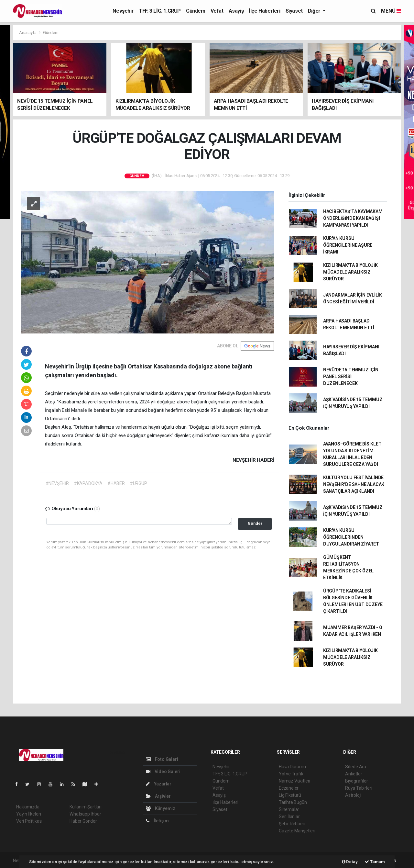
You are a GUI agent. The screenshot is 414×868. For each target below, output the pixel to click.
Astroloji (353, 795)
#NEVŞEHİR (57, 483)
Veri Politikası (29, 821)
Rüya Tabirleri (359, 788)
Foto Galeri (162, 759)
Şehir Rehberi (292, 824)
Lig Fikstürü (290, 795)
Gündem (196, 11)
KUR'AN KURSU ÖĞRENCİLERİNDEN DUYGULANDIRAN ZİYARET (351, 537)
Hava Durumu (292, 767)
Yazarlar (159, 784)
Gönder (255, 523)
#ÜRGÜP (138, 483)
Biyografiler (357, 781)
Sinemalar (289, 809)
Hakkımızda (28, 807)
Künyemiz (161, 808)
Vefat (217, 11)
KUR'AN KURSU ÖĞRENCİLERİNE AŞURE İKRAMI (348, 245)
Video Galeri (163, 772)
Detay (350, 862)
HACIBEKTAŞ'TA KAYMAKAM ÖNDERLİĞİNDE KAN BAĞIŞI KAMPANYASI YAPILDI (353, 218)
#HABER (116, 483)
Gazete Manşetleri (297, 831)
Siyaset (294, 11)
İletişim (157, 821)
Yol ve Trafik (291, 774)
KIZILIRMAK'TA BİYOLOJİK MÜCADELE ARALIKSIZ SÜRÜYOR (350, 272)
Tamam (375, 862)
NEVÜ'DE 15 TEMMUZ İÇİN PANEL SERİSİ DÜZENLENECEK (351, 377)
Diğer (315, 11)
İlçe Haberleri (264, 11)
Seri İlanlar (289, 817)
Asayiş (236, 11)
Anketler (354, 774)
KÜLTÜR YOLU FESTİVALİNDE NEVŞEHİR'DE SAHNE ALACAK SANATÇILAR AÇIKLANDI (354, 484)
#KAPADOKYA (88, 483)
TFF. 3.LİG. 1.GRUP (160, 11)
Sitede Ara (356, 767)
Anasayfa (28, 33)
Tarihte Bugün (293, 802)
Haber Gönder (83, 821)
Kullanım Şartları (86, 807)
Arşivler (158, 796)
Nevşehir (123, 11)
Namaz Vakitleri (294, 781)
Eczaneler (289, 788)
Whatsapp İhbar (85, 814)
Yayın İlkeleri (28, 814)
